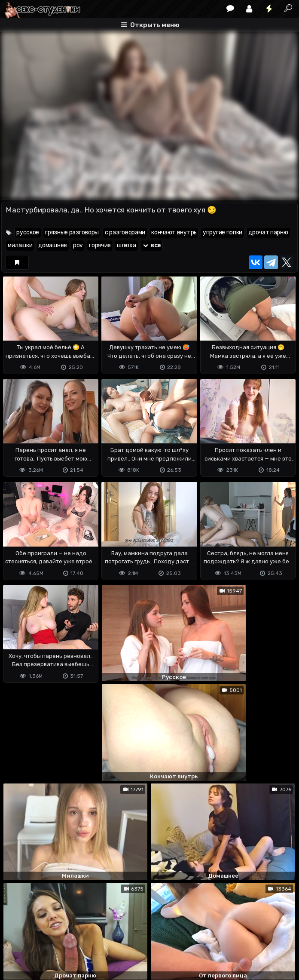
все (152, 245)
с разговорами (125, 232)
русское (28, 232)
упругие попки (223, 232)
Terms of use (46, 939)
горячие (100, 245)
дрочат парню (268, 232)
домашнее (53, 245)
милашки (20, 245)
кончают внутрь (174, 232)
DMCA (15, 939)
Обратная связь (91, 939)
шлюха (127, 245)
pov (78, 245)
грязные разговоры (72, 232)
